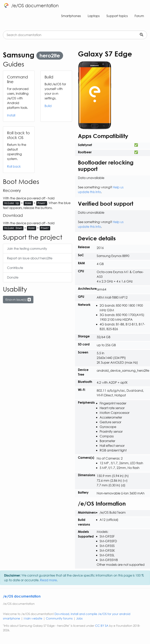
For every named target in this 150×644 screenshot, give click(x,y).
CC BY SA (102, 626)
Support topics (117, 16)
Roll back (14, 166)
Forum (139, 16)
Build (48, 106)
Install (11, 115)
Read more (48, 580)
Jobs (79, 618)
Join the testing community (27, 248)
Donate (13, 277)
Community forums (59, 618)
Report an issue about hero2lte (30, 258)
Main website (33, 618)
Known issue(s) (18, 299)
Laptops (94, 16)
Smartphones (71, 16)
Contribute (15, 268)
